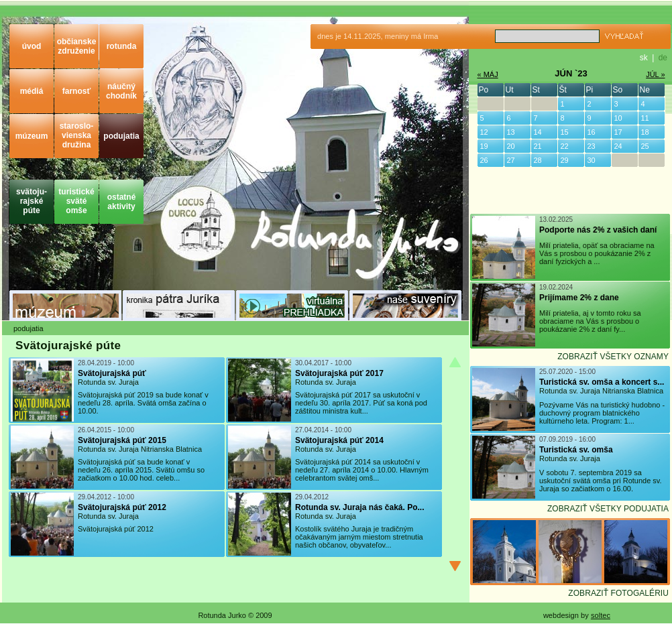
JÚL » (655, 74)
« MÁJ (488, 74)
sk (644, 58)
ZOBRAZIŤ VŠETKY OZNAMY (613, 357)
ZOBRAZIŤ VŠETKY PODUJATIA (608, 509)
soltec (601, 615)
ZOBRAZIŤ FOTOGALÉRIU (618, 593)
